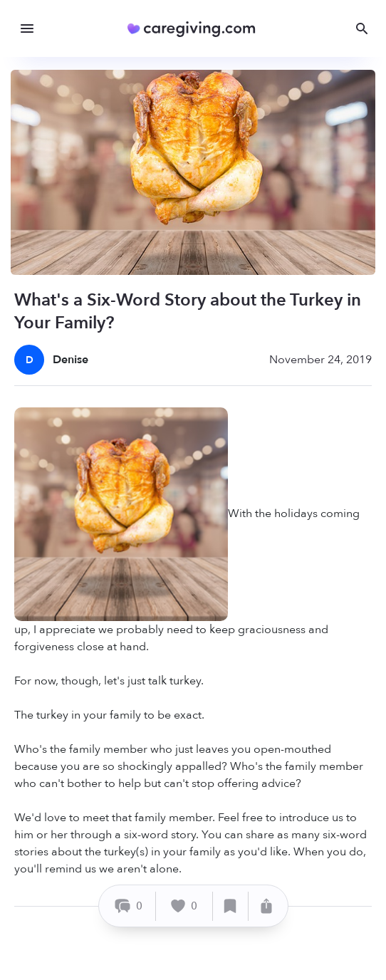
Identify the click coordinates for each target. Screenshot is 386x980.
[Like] (184, 906)
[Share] (266, 906)
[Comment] (129, 906)
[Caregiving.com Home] (196, 29)
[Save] (231, 906)
